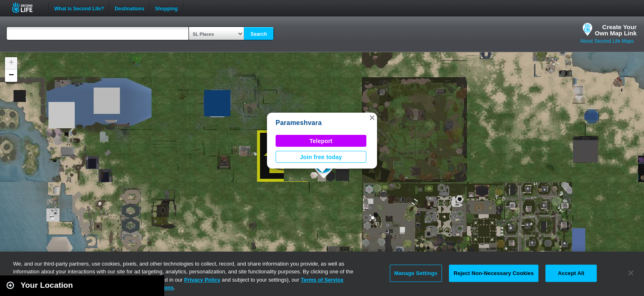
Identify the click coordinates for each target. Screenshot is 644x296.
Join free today (321, 157)
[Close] (631, 273)
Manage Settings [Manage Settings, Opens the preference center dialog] (416, 273)
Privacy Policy (202, 280)
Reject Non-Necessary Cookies (493, 273)
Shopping (166, 8)
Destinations (129, 8)
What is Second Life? (79, 8)
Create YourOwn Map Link (616, 30)
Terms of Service (322, 280)
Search (259, 34)
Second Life (27, 8)
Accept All (571, 273)
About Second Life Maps (607, 41)
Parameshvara (299, 123)
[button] (372, 118)
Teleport (321, 141)
